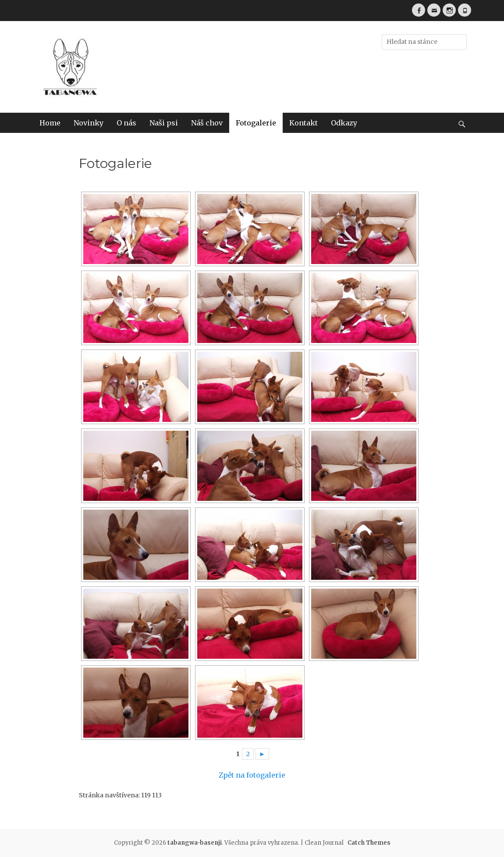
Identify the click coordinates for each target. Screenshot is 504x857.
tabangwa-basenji (195, 843)
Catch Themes (369, 843)
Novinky (89, 123)
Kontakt (303, 123)
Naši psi (164, 123)
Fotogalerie (256, 123)
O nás (126, 123)
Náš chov (207, 123)
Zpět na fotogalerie (252, 775)
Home (50, 123)
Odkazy (344, 123)
